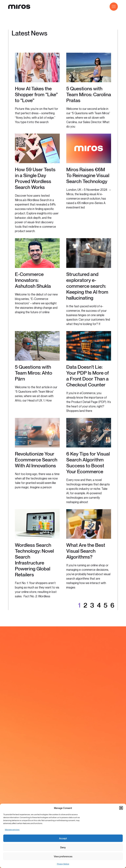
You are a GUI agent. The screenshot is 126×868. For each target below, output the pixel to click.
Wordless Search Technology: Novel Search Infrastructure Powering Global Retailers (34, 560)
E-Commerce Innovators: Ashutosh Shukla (33, 280)
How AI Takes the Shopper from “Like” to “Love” (36, 94)
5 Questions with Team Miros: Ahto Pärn (34, 373)
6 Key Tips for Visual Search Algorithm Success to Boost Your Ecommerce (88, 463)
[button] (121, 808)
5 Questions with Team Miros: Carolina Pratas (89, 94)
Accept (63, 838)
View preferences (63, 856)
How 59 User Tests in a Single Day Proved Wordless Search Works (35, 178)
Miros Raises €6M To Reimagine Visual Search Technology (88, 175)
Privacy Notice (63, 864)
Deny (63, 847)
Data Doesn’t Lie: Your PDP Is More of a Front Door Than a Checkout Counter (88, 376)
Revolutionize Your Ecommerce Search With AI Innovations (36, 460)
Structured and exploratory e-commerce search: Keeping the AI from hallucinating (87, 286)
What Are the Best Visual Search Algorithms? (86, 551)
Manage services (12, 830)
